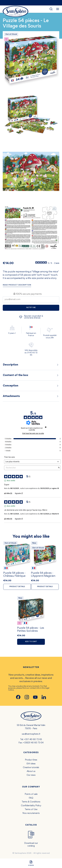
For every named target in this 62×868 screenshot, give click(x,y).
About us (31, 771)
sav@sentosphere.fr (31, 734)
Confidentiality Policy (31, 806)
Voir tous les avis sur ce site (33, 433)
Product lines (31, 760)
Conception (31, 386)
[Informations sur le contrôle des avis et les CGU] (46, 427)
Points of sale (31, 794)
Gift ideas (31, 764)
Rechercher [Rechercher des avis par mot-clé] (31, 468)
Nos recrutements (31, 813)
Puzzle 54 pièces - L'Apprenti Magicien (43, 575)
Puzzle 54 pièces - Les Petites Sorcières (31, 630)
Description (31, 365)
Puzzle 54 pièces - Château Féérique (14, 575)
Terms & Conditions (31, 802)
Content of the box (31, 375)
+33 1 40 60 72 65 (33, 740)
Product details (17, 587)
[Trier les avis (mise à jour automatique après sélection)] (32, 462)
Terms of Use (31, 809)
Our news (31, 775)
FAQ (31, 798)
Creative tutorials (31, 768)
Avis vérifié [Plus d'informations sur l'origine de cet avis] (11, 481)
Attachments (31, 396)
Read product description (17, 285)
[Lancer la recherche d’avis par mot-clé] (59, 468)
